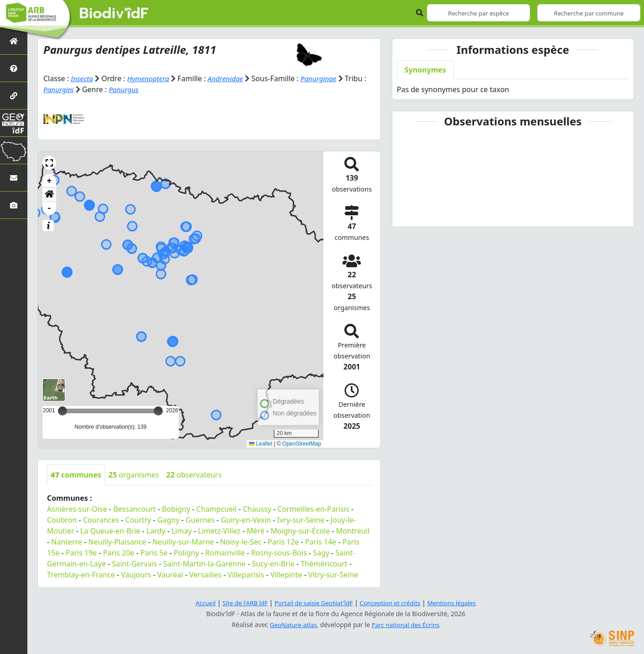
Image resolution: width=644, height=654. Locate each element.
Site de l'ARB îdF (241, 603)
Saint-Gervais (134, 564)
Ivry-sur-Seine (301, 520)
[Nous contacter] (14, 178)
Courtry (138, 520)
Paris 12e (283, 542)
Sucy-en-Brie (273, 564)
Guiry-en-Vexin (246, 520)
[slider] (158, 411)
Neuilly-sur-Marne (183, 542)
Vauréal (170, 575)
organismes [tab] (134, 475)
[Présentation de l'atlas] (14, 68)
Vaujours (136, 575)
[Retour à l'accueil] (14, 41)
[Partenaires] (14, 96)
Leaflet (261, 444)
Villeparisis (246, 575)
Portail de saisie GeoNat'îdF (313, 603)
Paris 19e (81, 553)
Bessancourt (134, 509)
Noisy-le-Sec (241, 542)
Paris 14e (321, 542)
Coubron (62, 520)
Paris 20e (119, 553)
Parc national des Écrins (407, 625)
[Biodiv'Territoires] (14, 150)
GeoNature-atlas (292, 625)
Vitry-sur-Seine (333, 575)
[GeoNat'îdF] (14, 123)
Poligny (187, 553)
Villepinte (286, 575)
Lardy (156, 531)
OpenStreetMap (302, 444)
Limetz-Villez (219, 531)
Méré (256, 531)
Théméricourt (324, 564)
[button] (49, 163)
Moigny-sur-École (300, 531)
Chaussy (257, 509)
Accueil (200, 603)
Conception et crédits (392, 603)
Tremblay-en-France (81, 575)
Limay (182, 531)
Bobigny (176, 509)
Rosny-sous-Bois (279, 553)
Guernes (200, 520)
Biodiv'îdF (114, 14)
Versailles (205, 575)
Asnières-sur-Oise (77, 509)
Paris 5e (154, 553)
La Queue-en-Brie (110, 531)
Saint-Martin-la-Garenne (205, 564)
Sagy (321, 553)
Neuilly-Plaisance (117, 542)
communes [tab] (76, 475)
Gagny (169, 520)
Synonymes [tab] (425, 70)
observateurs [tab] (194, 475)
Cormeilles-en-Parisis (313, 509)
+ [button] (49, 181)
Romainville (225, 553)
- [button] (49, 208)
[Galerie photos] (14, 205)
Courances (101, 520)
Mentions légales (457, 603)
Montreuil (353, 531)
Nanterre (67, 542)
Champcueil (216, 509)
